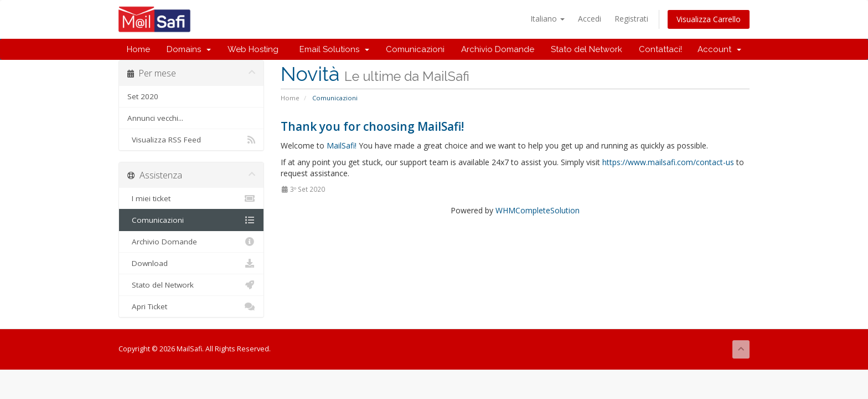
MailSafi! (342, 145)
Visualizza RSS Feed (191, 140)
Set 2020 (143, 96)
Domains (189, 49)
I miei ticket (191, 198)
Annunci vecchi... (155, 118)
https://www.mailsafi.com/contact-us (668, 162)
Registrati (631, 19)
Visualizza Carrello (709, 19)
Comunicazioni (415, 49)
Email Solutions (332, 49)
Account (719, 49)
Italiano (547, 19)
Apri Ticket (191, 306)
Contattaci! (660, 49)
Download (191, 263)
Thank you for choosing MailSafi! (372, 126)
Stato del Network (587, 49)
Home (138, 49)
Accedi (590, 19)
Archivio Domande (498, 49)
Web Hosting (253, 49)
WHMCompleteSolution (538, 210)
